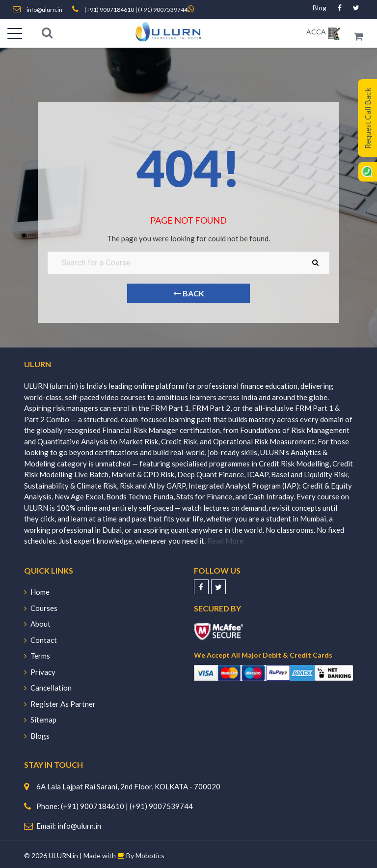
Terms (37, 656)
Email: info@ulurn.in (69, 826)
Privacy (40, 672)
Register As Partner (60, 704)
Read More (225, 541)
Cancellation (48, 688)
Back (188, 293)
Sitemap (40, 720)
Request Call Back (367, 118)
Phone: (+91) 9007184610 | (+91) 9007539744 (115, 806)
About (37, 624)
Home (37, 592)
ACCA (316, 32)
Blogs (37, 736)
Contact (40, 640)
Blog (320, 8)
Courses (41, 608)
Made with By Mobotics (124, 855)
